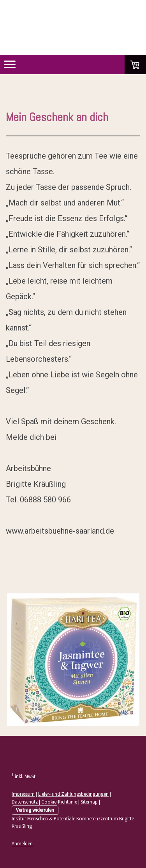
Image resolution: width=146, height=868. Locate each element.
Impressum (23, 794)
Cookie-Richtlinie (59, 802)
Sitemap (89, 802)
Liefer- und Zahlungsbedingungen (73, 794)
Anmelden (22, 843)
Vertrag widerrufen (35, 810)
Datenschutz (25, 802)
